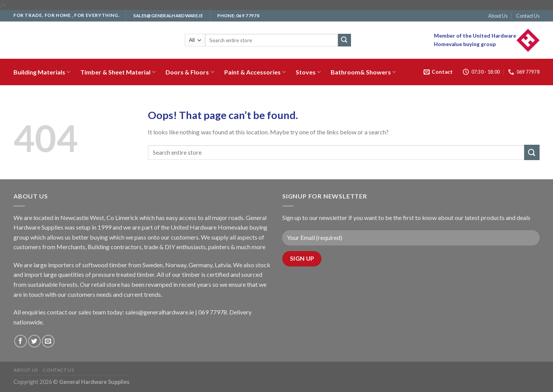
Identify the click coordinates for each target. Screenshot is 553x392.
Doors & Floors (190, 72)
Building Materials (42, 72)
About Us (498, 16)
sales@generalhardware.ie (160, 312)
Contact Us (528, 16)
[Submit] (344, 40)
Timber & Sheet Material (118, 72)
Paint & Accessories (255, 72)
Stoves (308, 72)
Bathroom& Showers (363, 72)
